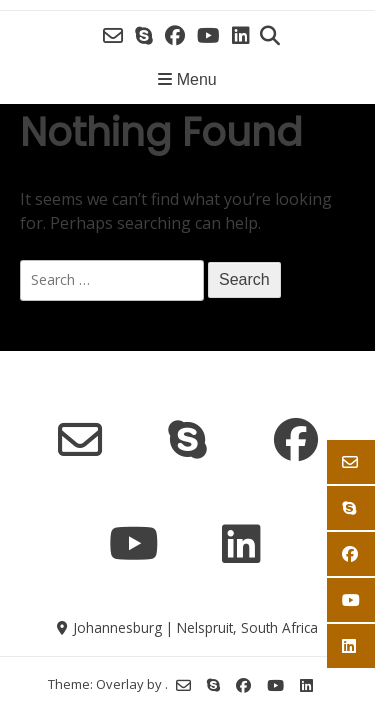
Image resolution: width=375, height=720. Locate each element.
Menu (187, 79)
